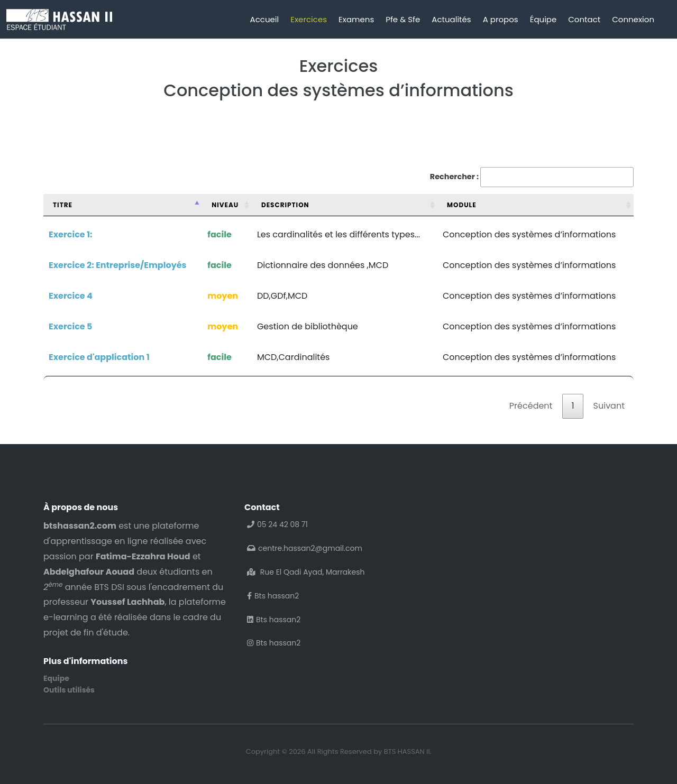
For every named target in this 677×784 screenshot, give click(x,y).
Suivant (609, 406)
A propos (501, 19)
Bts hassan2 (273, 596)
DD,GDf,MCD (282, 296)
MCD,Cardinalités (294, 357)
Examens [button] (356, 19)
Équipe (543, 19)
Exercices (309, 19)
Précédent (531, 406)
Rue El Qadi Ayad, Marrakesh (306, 572)
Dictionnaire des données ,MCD (323, 265)
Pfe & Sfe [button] (403, 19)
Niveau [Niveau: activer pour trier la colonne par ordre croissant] (225, 205)
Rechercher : (532, 177)
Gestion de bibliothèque (308, 326)
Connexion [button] (633, 19)
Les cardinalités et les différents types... (338, 234)
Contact (584, 19)
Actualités (451, 19)
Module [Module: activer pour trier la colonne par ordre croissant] (462, 205)
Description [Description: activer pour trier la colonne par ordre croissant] (285, 205)
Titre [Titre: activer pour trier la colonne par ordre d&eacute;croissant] (63, 205)
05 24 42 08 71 (277, 524)
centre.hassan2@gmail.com (305, 548)
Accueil (265, 19)
